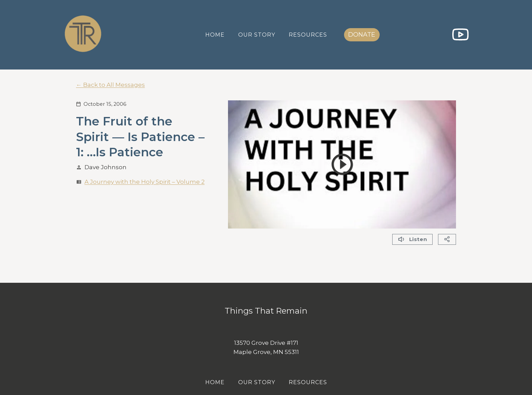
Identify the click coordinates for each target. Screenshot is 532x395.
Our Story (257, 35)
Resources (308, 35)
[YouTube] (460, 35)
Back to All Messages (114, 85)
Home (215, 35)
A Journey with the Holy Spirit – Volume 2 (145, 182)
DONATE (362, 35)
